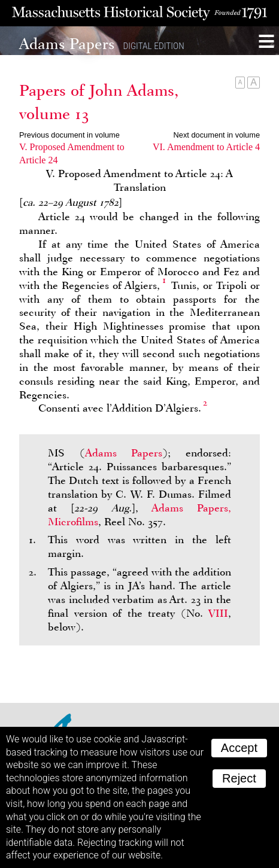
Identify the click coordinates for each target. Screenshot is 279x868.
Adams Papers (124, 453)
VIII (218, 613)
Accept (239, 748)
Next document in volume (217, 135)
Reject (239, 778)
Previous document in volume (69, 135)
